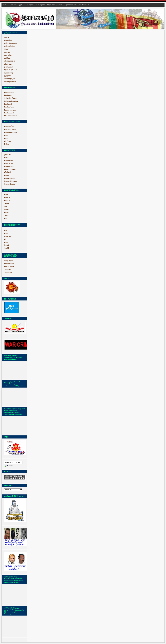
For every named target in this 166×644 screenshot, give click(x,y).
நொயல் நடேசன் (11, 70)
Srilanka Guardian (11, 101)
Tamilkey (8, 269)
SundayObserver (11, 181)
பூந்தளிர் (7, 76)
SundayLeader (10, 184)
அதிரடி (7, 37)
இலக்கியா (8, 40)
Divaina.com (9, 166)
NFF (6, 218)
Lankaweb (8, 104)
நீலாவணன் (9, 67)
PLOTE (7, 197)
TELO (7, 203)
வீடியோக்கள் (84, 5)
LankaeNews (9, 107)
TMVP (7, 215)
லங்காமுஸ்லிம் (10, 82)
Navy (6, 138)
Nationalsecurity (11, 132)
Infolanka (8, 95)
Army (6, 135)
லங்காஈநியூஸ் (10, 79)
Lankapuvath (9, 113)
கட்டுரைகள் (29, 5)
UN (5, 230)
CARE (7, 248)
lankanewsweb (10, 110)
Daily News (9, 163)
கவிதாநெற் (9, 260)
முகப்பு (6, 5)
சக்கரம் (7, 52)
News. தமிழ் (9, 126)
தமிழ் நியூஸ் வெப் (11, 43)
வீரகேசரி (8, 172)
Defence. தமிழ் (10, 129)
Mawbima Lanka (11, 116)
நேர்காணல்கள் (71, 5)
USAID (7, 245)
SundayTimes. (10, 178)
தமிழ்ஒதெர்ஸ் (10, 46)
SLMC (7, 209)
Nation (7, 175)
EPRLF (7, 200)
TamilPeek (8, 272)
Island (7, 157)
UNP (6, 195)
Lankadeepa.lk (10, 169)
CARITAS (8, 236)
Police (7, 144)
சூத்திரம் (7, 58)
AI (5, 239)
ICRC (6, 233)
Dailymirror (9, 160)
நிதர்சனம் (8, 64)
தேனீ (6, 49)
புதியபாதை (9, 73)
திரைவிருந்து (9, 263)
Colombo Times (10, 98)
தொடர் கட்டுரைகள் (55, 5)
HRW (6, 242)
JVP (6, 206)
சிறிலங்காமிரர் (10, 61)
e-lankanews (9, 92)
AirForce (8, 141)
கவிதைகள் (41, 5)
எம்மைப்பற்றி (17, 5)
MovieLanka (9, 266)
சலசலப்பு (8, 55)
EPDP (7, 212)
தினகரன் (8, 155)
